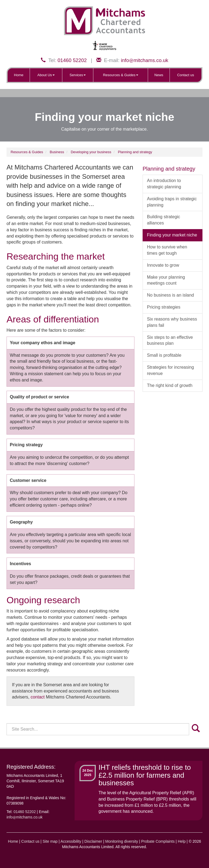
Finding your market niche (172, 235)
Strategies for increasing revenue (170, 370)
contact (38, 697)
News (159, 75)
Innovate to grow (163, 265)
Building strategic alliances (164, 220)
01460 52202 (72, 60)
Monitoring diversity (122, 841)
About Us (46, 75)
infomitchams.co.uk (145, 60)
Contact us (186, 75)
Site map (50, 841)
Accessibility (71, 841)
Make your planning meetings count (166, 280)
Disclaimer (93, 841)
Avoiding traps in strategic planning (172, 202)
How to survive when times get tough (167, 250)
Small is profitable (164, 355)
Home (19, 75)
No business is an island (170, 295)
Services (78, 75)
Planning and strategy (135, 152)
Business (57, 152)
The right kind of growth (170, 385)
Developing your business (91, 152)
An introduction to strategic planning (164, 184)
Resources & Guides (120, 75)
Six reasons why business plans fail (172, 322)
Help (182, 841)
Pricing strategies (164, 307)
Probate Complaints (158, 841)
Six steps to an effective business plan (170, 340)
